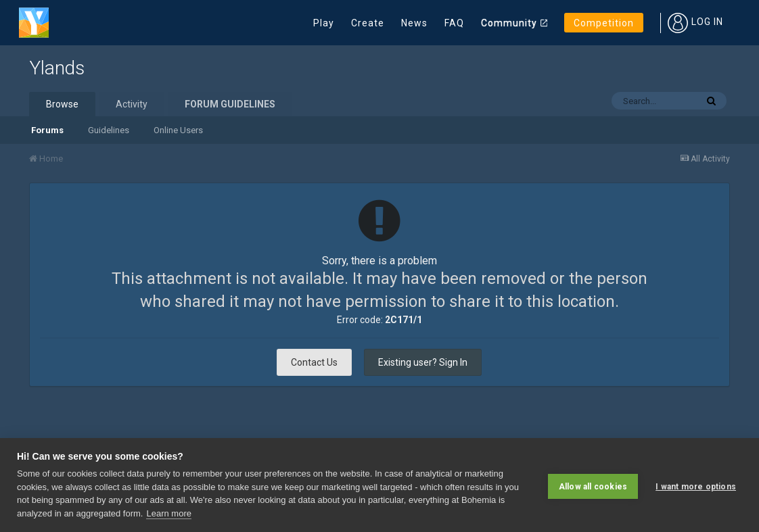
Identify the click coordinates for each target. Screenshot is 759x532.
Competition (604, 23)
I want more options (696, 485)
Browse (62, 104)
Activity (132, 104)
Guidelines (109, 130)
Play (324, 23)
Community (509, 23)
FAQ (454, 23)
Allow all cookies (593, 485)
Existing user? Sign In (423, 362)
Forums (47, 130)
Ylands (57, 68)
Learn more (168, 513)
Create (368, 23)
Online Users (178, 130)
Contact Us (314, 362)
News (414, 23)
